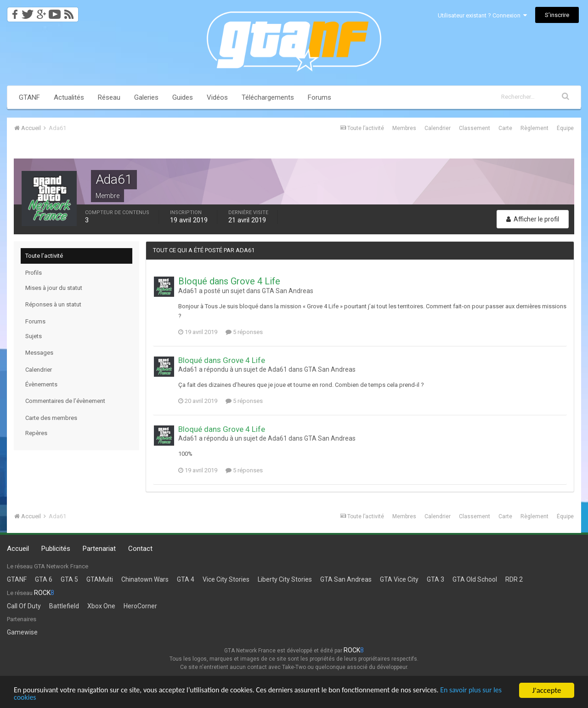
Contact (140, 549)
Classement (475, 128)
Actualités (69, 97)
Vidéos (217, 97)
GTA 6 (44, 579)
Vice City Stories (226, 579)
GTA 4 (186, 579)
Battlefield (64, 606)
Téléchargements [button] (268, 97)
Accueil (18, 549)
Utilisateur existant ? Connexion (482, 15)
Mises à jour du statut (54, 288)
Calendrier (438, 128)
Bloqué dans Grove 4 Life (229, 281)
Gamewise (22, 632)
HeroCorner (140, 606)
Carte (505, 128)
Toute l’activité (44, 256)
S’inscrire (557, 15)
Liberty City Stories (285, 579)
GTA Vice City (399, 579)
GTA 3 (435, 579)
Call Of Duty (24, 606)
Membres (404, 128)
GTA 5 (69, 579)
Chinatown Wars (145, 579)
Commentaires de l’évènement (65, 401)
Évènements (41, 384)
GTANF (29, 97)
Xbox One (101, 606)
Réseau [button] (109, 97)
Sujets (34, 336)
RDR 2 (514, 579)
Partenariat (99, 549)
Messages (39, 353)
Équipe (565, 128)
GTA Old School (475, 579)
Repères (36, 433)
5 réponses (244, 332)
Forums (319, 97)
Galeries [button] (146, 97)
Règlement (534, 128)
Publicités (56, 549)
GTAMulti (100, 579)
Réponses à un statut (53, 304)
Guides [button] (183, 97)
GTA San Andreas (288, 291)
